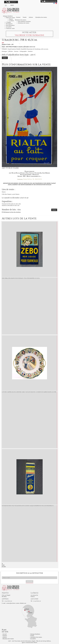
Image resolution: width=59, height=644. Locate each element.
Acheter (31, 17)
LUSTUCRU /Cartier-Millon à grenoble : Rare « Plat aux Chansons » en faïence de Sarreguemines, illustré (29, 392)
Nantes (11, 19)
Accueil (5, 634)
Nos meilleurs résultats (24, 21)
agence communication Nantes (29, 642)
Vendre (25, 17)
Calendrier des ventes (41, 17)
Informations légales (30, 641)
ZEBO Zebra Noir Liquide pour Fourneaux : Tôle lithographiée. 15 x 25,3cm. (21, 278)
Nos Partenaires (10, 25)
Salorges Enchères (35, 634)
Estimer (18, 17)
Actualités (9, 27)
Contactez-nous (10, 28)
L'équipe (8, 22)
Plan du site (39, 641)
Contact (11, 2)
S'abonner (29, 581)
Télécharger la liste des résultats (12, 212)
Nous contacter (49, 1)
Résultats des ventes (24, 23)
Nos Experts (9, 24)
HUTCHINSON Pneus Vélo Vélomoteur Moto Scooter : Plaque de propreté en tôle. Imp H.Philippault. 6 (28, 506)
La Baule (11, 21)
